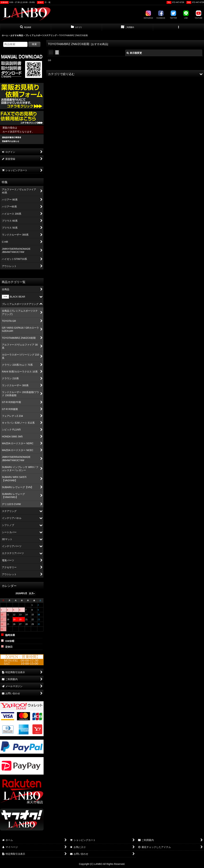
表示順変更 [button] (134, 53)
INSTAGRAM (148, 15)
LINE (186, 15)
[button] (26, 27)
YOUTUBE (199, 15)
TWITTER (173, 15)
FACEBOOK (161, 15)
